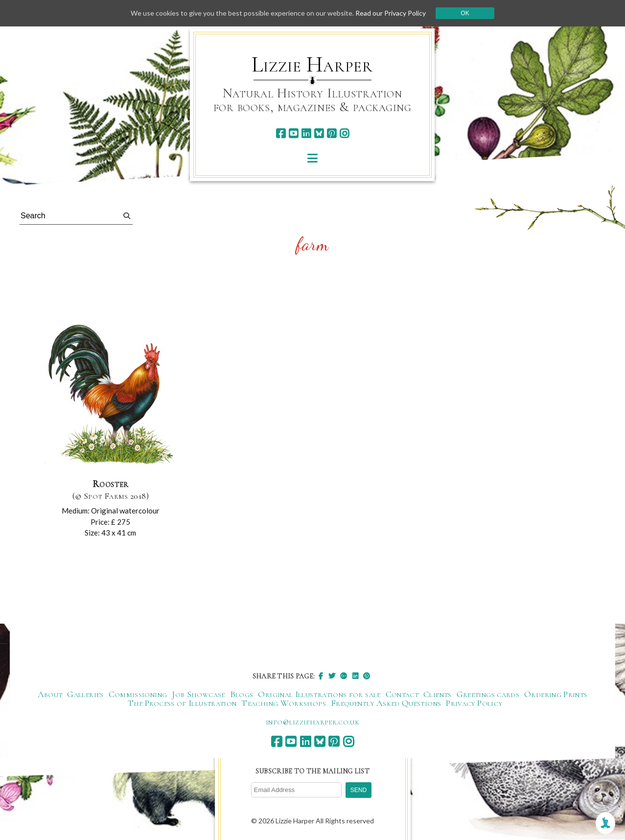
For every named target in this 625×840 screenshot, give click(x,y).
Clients (438, 694)
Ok (465, 13)
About (50, 694)
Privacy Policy (474, 703)
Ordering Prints (556, 694)
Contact (402, 694)
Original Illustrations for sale (319, 694)
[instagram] (344, 133)
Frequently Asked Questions (386, 703)
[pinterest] (332, 133)
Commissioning (138, 694)
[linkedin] (306, 133)
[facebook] (281, 133)
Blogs (242, 694)
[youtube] (293, 133)
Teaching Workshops (283, 703)
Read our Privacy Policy (391, 13)
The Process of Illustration (182, 703)
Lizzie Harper (312, 65)
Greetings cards (488, 694)
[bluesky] (319, 133)
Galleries (85, 694)
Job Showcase (198, 694)
